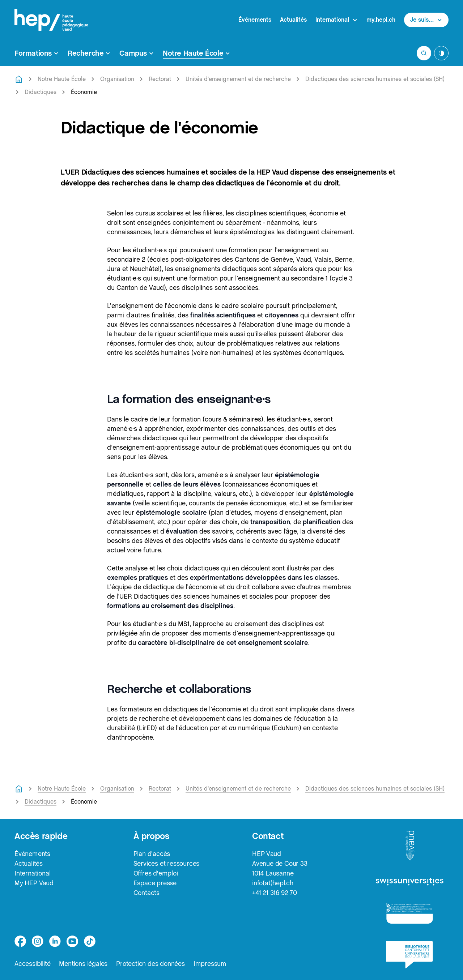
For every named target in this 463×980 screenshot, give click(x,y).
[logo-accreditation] (410, 913)
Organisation (117, 79)
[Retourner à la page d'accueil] (19, 79)
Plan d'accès (152, 854)
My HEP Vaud (34, 883)
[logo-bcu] (410, 955)
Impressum (210, 964)
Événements (255, 20)
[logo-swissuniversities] (410, 882)
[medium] (72, 941)
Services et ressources (167, 863)
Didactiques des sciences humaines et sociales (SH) (375, 79)
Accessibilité (32, 964)
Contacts (146, 893)
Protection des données (150, 964)
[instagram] (38, 941)
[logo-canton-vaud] (410, 846)
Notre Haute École (62, 79)
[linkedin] (55, 941)
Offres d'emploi (156, 873)
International (32, 873)
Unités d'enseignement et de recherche (238, 79)
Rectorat (160, 79)
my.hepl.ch (381, 20)
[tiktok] (90, 941)
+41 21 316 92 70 (275, 893)
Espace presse (155, 883)
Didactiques (41, 92)
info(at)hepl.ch (273, 883)
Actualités (293, 20)
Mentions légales (83, 964)
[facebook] (20, 941)
